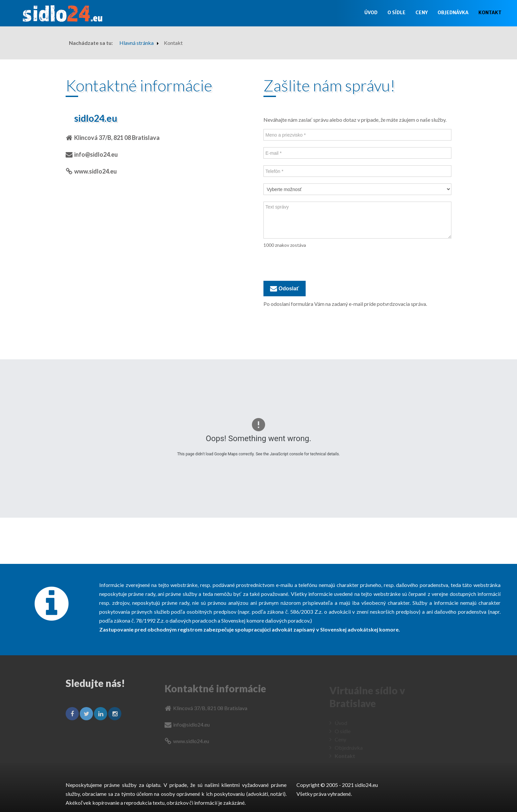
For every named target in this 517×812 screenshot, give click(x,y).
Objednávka (453, 13)
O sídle (396, 13)
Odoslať (285, 289)
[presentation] (314, 265)
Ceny (422, 13)
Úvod (371, 13)
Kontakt (490, 13)
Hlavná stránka (137, 43)
